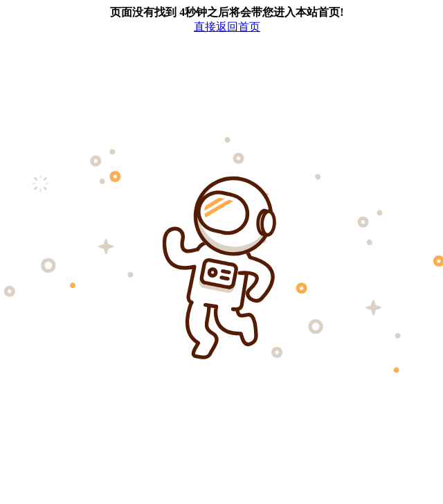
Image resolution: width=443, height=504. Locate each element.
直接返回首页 (227, 27)
